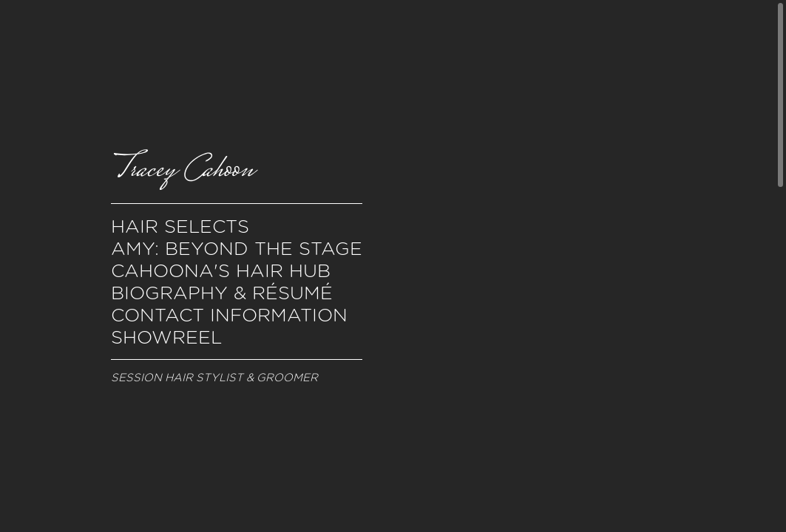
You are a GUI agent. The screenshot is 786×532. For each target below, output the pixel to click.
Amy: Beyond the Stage (237, 248)
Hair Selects (180, 226)
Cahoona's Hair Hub (221, 270)
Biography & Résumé (222, 293)
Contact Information (229, 315)
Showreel (166, 337)
